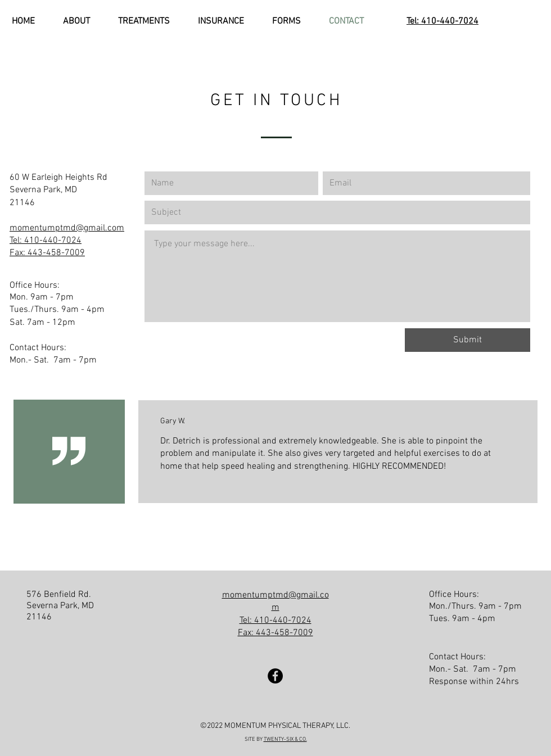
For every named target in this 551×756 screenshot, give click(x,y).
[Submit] (468, 340)
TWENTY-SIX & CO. (285, 739)
